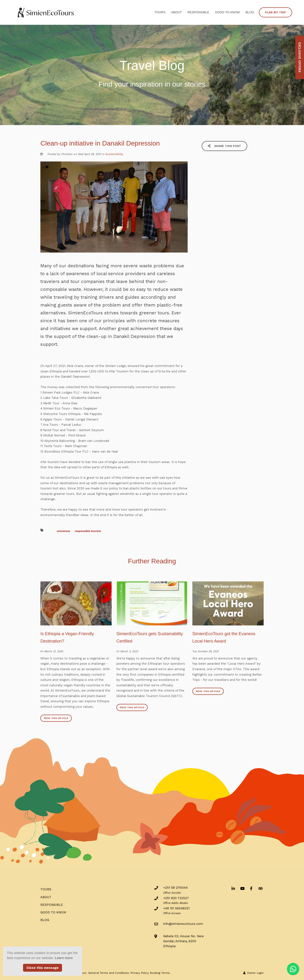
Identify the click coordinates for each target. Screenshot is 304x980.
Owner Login (253, 973)
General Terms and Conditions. (109, 973)
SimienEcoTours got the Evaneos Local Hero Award (224, 637)
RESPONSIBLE (198, 12)
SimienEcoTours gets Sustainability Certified (150, 637)
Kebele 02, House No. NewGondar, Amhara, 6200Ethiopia (183, 941)
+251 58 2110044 (175, 888)
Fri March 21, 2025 (52, 651)
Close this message (43, 968)
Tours (160, 12)
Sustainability (114, 154)
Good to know (227, 12)
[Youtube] (242, 888)
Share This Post (224, 146)
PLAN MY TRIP (275, 12)
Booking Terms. (160, 973)
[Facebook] (251, 888)
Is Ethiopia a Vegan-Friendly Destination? (67, 637)
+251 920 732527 (176, 898)
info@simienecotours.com (183, 924)
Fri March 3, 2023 (127, 651)
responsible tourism (88, 531)
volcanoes (63, 531)
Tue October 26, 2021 (206, 651)
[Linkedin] (233, 888)
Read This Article (56, 718)
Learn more (64, 958)
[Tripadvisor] (260, 888)
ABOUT (176, 12)
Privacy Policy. (140, 973)
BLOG (250, 12)
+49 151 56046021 (176, 908)
